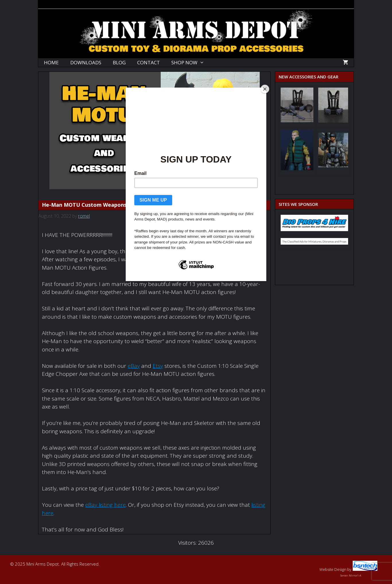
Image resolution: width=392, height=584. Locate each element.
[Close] (265, 89)
